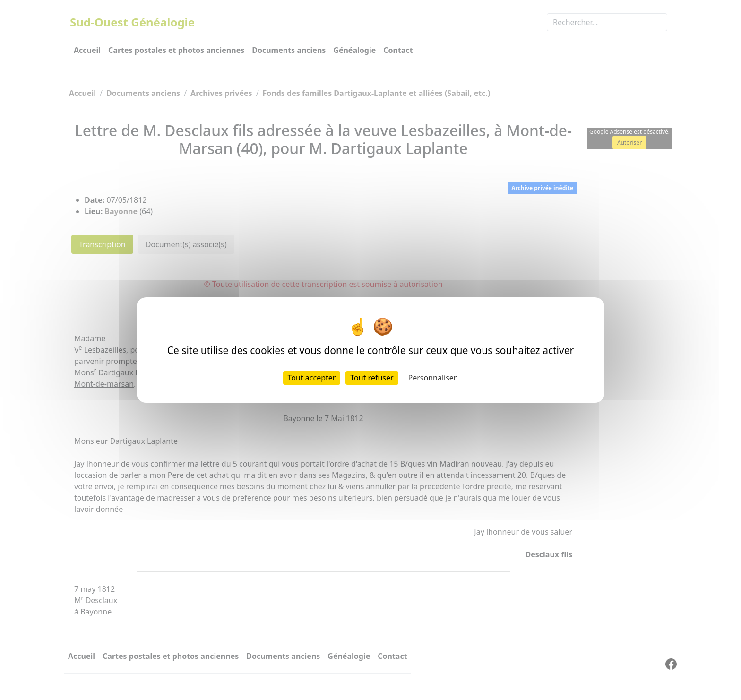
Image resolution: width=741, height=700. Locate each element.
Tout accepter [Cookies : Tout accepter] (312, 378)
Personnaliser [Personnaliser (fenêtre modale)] (433, 378)
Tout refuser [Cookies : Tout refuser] (372, 378)
